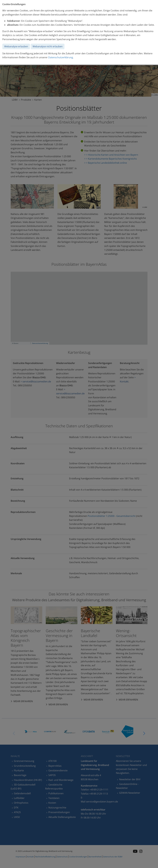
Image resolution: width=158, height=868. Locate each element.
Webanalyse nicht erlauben (48, 46)
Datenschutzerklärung (61, 57)
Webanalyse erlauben (16, 46)
